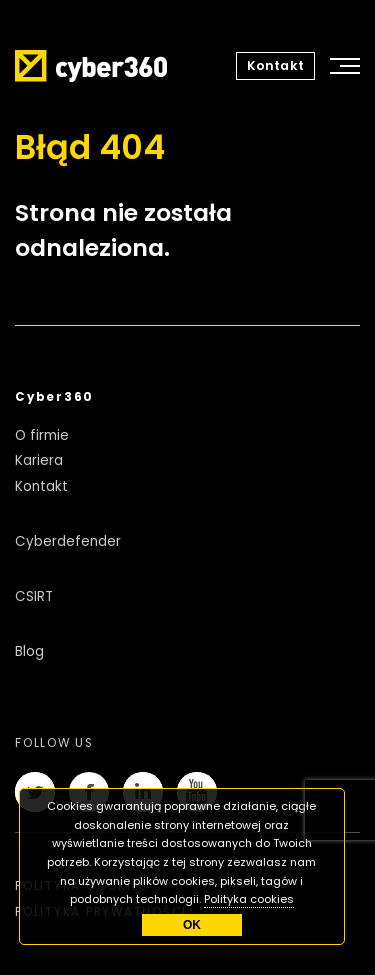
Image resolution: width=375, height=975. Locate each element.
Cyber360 (54, 397)
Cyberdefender (68, 541)
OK (192, 925)
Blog (29, 651)
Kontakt (275, 65)
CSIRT (34, 596)
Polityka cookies (249, 899)
